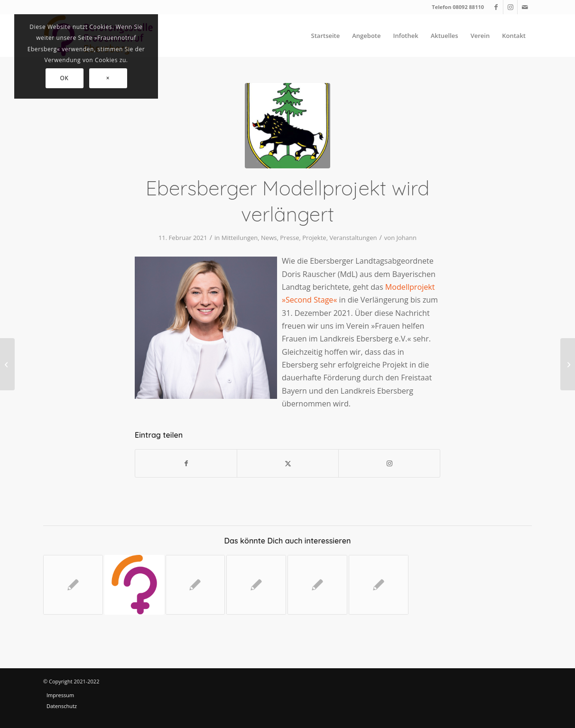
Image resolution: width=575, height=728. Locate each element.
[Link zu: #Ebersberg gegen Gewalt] (256, 585)
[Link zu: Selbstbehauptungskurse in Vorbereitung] (317, 585)
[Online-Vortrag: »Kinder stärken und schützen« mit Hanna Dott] (568, 364)
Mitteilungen (240, 238)
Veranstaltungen (353, 238)
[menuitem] (326, 36)
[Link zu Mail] (525, 7)
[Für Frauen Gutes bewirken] (7, 364)
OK (65, 78)
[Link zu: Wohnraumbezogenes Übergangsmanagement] (195, 585)
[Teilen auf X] (288, 463)
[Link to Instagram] (389, 463)
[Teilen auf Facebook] (186, 463)
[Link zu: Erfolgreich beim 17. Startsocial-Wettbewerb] (379, 585)
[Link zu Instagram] (510, 7)
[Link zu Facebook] (496, 7)
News (269, 238)
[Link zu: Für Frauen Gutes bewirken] (73, 585)
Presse (289, 238)
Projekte (314, 238)
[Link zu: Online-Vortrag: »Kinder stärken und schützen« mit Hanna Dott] (134, 585)
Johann (407, 238)
